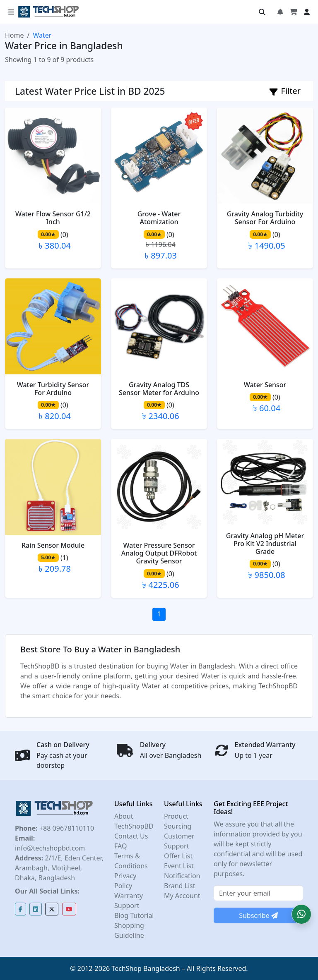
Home (14, 35)
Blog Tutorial (134, 915)
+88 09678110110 (66, 828)
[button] (301, 914)
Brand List (180, 886)
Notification (182, 876)
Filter (285, 91)
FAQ (120, 846)
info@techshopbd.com (50, 848)
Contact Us (131, 836)
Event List (179, 866)
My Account (182, 896)
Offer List (178, 856)
